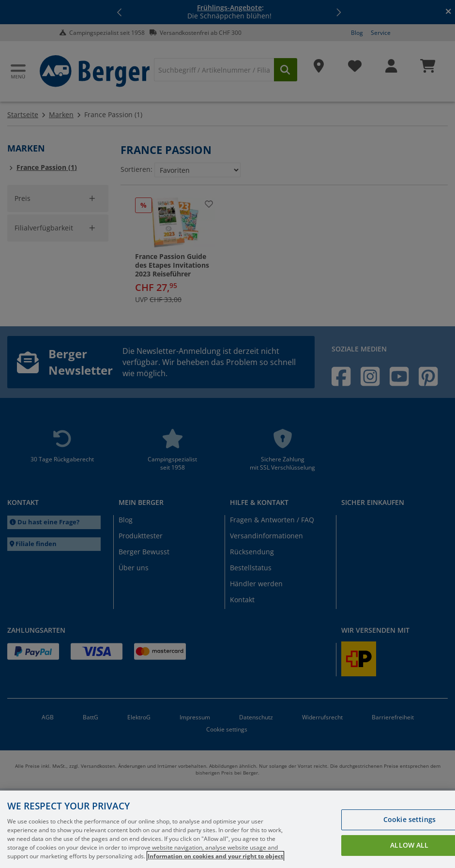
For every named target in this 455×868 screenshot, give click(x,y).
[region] (227, 829)
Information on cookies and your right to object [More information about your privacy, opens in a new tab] (215, 856)
